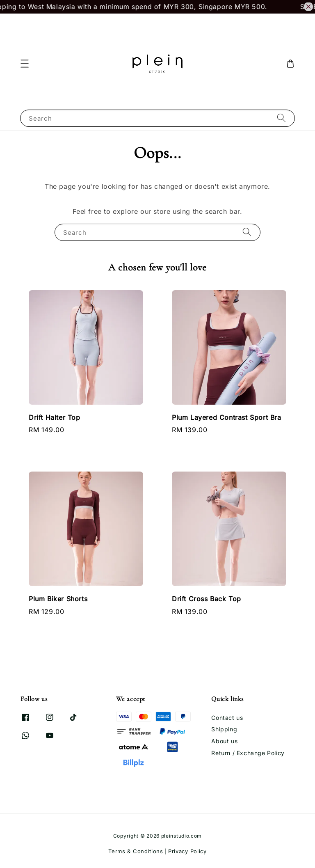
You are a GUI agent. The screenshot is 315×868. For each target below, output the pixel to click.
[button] (25, 64)
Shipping (224, 729)
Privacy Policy (187, 851)
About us (224, 741)
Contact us (227, 718)
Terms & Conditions (136, 851)
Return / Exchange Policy (248, 753)
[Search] (281, 118)
